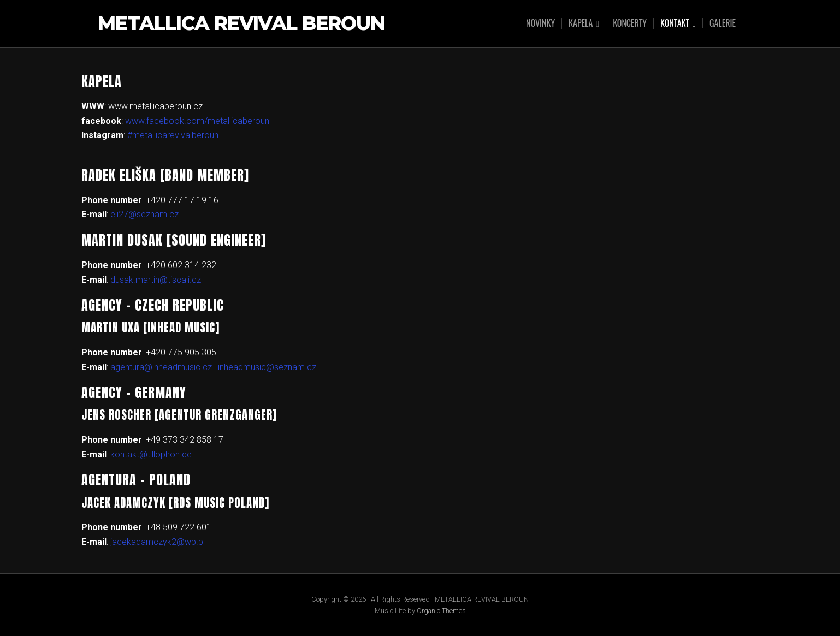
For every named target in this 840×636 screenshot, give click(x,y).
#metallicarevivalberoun (173, 135)
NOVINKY (540, 23)
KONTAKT (675, 23)
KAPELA (581, 23)
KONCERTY (630, 23)
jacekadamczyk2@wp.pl (158, 542)
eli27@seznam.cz (144, 214)
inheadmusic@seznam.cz (267, 367)
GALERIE (723, 23)
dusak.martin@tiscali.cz (156, 280)
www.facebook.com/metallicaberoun (197, 121)
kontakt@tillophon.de (151, 454)
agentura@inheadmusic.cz (161, 367)
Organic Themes (441, 611)
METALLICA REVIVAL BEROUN (241, 24)
